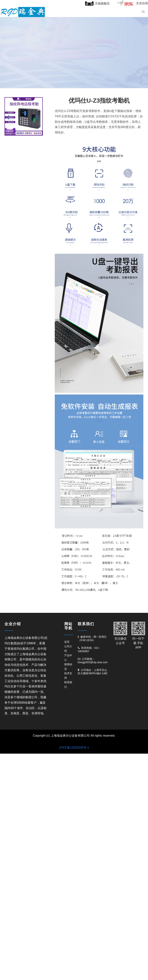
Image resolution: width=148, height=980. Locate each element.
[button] (9, 117)
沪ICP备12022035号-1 (74, 748)
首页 (67, 642)
